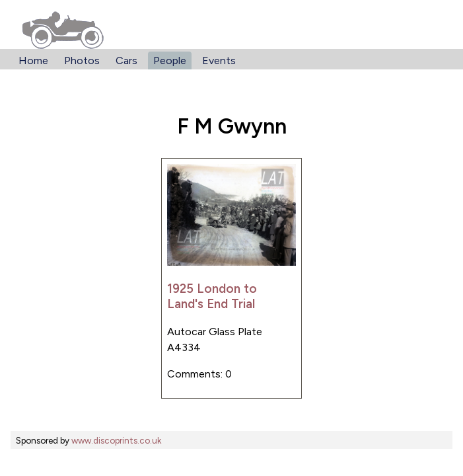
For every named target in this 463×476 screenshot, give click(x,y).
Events (219, 60)
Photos (82, 60)
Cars (126, 60)
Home (33, 60)
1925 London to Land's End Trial (212, 296)
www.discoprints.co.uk (116, 440)
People (170, 60)
